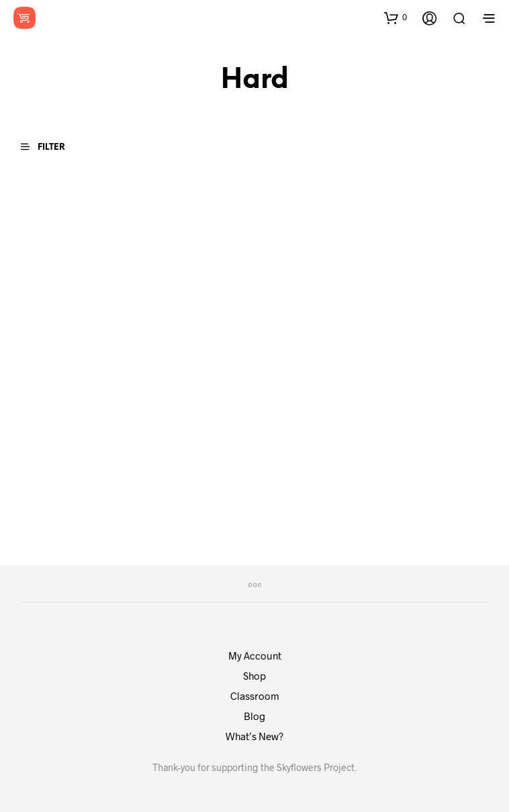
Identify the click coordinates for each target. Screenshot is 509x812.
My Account (255, 656)
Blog (254, 716)
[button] (396, 17)
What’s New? (254, 736)
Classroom (255, 696)
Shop (254, 676)
